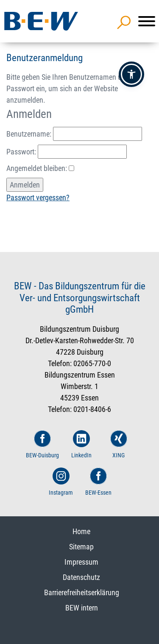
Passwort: (67, 152)
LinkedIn (81, 444)
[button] (131, 74)
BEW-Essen (98, 482)
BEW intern (82, 608)
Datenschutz (81, 577)
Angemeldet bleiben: (40, 168)
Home (81, 531)
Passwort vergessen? (38, 197)
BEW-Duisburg (42, 444)
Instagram (61, 482)
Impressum (81, 562)
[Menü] (147, 21)
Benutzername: (74, 134)
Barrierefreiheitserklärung (82, 592)
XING (119, 444)
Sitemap (81, 547)
